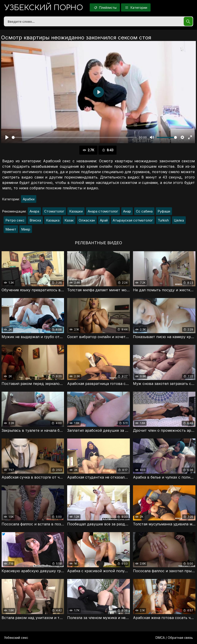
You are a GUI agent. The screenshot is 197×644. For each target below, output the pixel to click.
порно (44, 8)
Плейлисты (105, 7)
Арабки (29, 199)
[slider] (74, 137)
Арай (104, 220)
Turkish (163, 220)
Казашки (76, 211)
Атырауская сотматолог (133, 220)
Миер (26, 229)
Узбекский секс (16, 638)
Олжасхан (87, 220)
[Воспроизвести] (7, 137)
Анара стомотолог (103, 211)
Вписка (35, 220)
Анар (127, 211)
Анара (34, 211)
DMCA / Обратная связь (174, 638)
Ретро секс (15, 220)
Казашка (53, 220)
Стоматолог (54, 211)
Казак (69, 220)
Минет (11, 229)
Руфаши (164, 211)
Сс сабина (144, 211)
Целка (179, 220)
